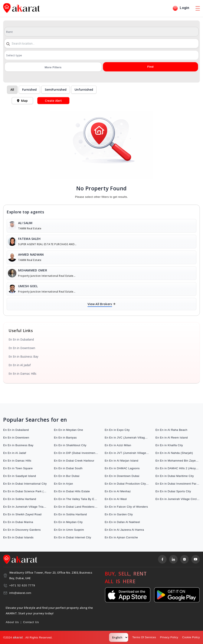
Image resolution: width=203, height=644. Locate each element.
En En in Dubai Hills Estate (72, 491)
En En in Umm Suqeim (69, 530)
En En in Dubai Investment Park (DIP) (178, 484)
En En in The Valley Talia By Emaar (76, 499)
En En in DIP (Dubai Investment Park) (76, 453)
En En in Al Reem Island (172, 438)
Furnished (29, 90)
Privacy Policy (169, 637)
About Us (12, 622)
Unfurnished (84, 90)
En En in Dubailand (21, 339)
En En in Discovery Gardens (22, 530)
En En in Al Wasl (116, 499)
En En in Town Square (18, 468)
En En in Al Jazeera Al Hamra (125, 530)
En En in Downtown (22, 348)
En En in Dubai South (68, 468)
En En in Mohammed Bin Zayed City (178, 461)
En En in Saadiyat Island (20, 476)
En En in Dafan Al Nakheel (122, 522)
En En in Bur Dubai (67, 476)
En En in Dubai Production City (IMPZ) (127, 484)
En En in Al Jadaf (20, 365)
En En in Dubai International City (25, 484)
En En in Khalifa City (169, 445)
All (12, 90)
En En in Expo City (117, 430)
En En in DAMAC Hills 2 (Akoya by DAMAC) (178, 468)
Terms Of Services (144, 637)
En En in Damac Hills (22, 374)
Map (22, 101)
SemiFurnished (56, 90)
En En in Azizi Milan (118, 445)
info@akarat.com (20, 593)
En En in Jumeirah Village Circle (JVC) (178, 499)
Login (181, 8)
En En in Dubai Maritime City (175, 476)
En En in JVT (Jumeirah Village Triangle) (127, 453)
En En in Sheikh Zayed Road (22, 514)
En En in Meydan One (68, 430)
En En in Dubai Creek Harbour (74, 461)
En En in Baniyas (65, 438)
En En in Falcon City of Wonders (126, 507)
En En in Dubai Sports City (173, 491)
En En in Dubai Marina (18, 522)
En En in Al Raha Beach (171, 430)
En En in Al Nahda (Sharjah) (174, 453)
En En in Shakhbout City (70, 445)
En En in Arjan (63, 484)
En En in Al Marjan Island (122, 461)
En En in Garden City (119, 514)
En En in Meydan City (68, 522)
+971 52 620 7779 (22, 585)
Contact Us (31, 622)
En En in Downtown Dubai (122, 476)
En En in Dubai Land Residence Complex (76, 507)
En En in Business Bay (23, 357)
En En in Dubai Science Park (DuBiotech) (25, 491)
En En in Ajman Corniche (121, 537)
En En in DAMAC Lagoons (122, 468)
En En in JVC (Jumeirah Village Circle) (127, 438)
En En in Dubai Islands (18, 537)
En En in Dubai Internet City (72, 537)
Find (150, 67)
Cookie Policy (191, 637)
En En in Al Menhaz (118, 491)
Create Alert (53, 101)
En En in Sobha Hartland (20, 499)
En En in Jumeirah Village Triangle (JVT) (25, 507)
